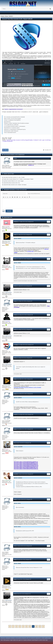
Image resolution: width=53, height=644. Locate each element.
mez (15, 443)
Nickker (15, 259)
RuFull (15, 286)
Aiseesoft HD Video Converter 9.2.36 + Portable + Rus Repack (15, 185)
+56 (5, 150)
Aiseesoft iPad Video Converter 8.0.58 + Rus (12, 183)
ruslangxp (16, 345)
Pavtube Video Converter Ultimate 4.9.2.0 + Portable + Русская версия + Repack (18, 179)
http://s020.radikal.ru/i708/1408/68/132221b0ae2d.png (26, 467)
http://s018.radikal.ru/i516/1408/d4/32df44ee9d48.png (26, 464)
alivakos (15, 315)
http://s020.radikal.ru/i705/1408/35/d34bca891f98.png (26, 462)
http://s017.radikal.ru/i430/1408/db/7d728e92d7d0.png (26, 465)
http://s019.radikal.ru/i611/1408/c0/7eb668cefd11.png (26, 468)
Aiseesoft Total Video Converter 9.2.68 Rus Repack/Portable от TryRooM (22, 140)
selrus (15, 546)
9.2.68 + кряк (41, 140)
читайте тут (31, 165)
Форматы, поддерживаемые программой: (13, 109)
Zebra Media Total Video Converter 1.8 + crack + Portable (14, 177)
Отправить (9, 211)
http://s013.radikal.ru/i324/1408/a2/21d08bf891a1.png (26, 463)
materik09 (16, 474)
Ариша (15, 301)
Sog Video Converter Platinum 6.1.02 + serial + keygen (13, 181)
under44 (15, 415)
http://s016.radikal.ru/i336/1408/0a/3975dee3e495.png (26, 469)
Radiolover (16, 222)
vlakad (15, 235)
